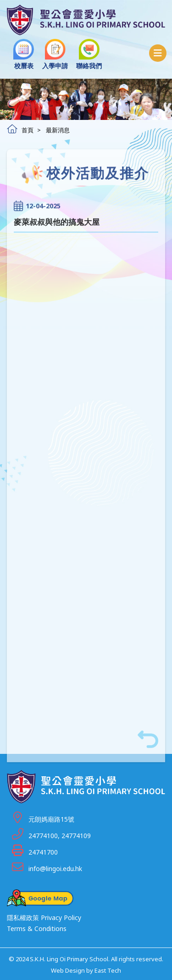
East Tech (108, 970)
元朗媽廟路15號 (51, 819)
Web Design (68, 970)
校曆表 (24, 54)
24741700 (43, 852)
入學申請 (55, 54)
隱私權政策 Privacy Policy (44, 918)
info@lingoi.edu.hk (55, 869)
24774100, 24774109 (60, 836)
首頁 (20, 130)
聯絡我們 (89, 54)
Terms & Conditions (37, 929)
